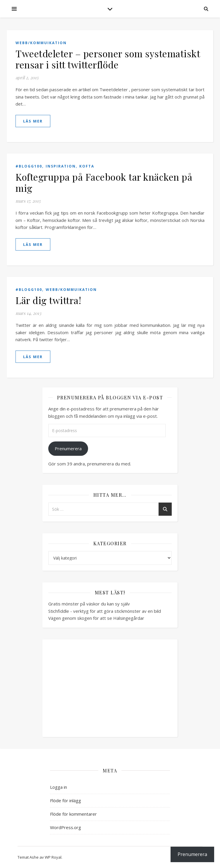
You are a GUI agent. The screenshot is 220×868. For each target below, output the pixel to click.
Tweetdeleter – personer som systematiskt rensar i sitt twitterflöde (108, 59)
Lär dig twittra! (48, 300)
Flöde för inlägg (66, 800)
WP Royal (53, 857)
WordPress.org (66, 827)
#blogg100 (29, 166)
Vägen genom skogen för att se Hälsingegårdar (96, 618)
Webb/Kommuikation (41, 43)
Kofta (87, 166)
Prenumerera (68, 448)
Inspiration (61, 166)
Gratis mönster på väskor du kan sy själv (89, 604)
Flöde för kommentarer (73, 814)
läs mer (33, 121)
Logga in (59, 787)
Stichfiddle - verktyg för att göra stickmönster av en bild (105, 611)
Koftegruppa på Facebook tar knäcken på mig (104, 182)
